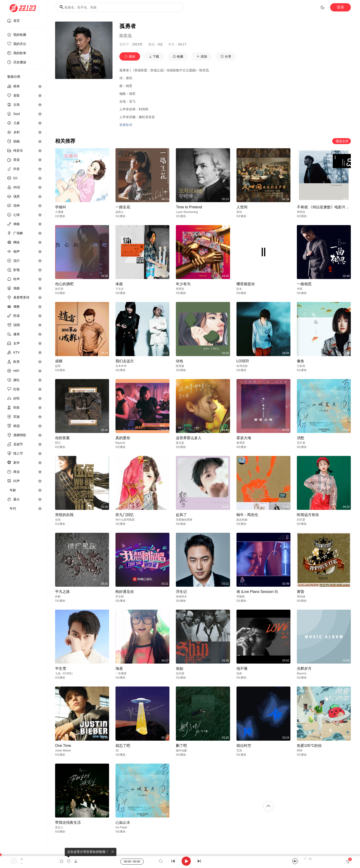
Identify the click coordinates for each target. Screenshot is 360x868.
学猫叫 (61, 207)
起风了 (181, 515)
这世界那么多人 (189, 438)
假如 (180, 668)
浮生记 (181, 592)
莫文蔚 (180, 443)
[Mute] (295, 861)
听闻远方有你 (308, 515)
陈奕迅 (126, 36)
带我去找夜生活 (68, 822)
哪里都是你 (246, 284)
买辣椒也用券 (184, 520)
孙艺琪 (59, 289)
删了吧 (181, 746)
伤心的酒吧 (64, 284)
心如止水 (123, 822)
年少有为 (183, 284)
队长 (239, 289)
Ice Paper (121, 827)
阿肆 (300, 751)
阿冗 (58, 443)
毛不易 (301, 443)
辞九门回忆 (125, 515)
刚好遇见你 (125, 592)
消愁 (301, 438)
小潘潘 (59, 212)
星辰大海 (244, 438)
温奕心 (120, 212)
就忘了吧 (123, 746)
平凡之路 (62, 592)
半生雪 (61, 668)
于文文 (120, 289)
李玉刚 (120, 597)
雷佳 (239, 212)
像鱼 (301, 361)
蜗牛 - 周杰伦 (247, 515)
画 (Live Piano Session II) (257, 592)
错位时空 (244, 746)
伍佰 (58, 520)
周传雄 (301, 597)
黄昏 (301, 592)
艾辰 (239, 751)
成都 (59, 361)
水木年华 (121, 366)
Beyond (120, 443)
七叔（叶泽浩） (65, 673)
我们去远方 (125, 361)
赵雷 (58, 366)
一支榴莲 (121, 673)
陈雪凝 (180, 366)
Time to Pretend (189, 207)
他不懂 (242, 668)
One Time (63, 746)
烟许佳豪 (181, 751)
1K (117, 751)
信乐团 (180, 673)
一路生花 (123, 207)
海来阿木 (181, 597)
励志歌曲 (242, 520)
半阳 (300, 289)
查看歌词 (126, 125)
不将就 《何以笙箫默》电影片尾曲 (325, 207)
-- (22, 859)
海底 (119, 668)
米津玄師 (242, 366)
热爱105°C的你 (309, 746)
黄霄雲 (241, 443)
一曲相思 (304, 284)
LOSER (243, 361)
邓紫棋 (241, 597)
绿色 (180, 361)
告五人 (59, 827)
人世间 (242, 207)
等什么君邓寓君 (125, 520)
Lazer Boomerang (187, 212)
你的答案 (62, 438)
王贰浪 (301, 366)
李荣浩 (301, 212)
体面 (119, 284)
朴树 (58, 597)
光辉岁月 (304, 668)
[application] (180, 861)
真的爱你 (123, 438)
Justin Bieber (63, 751)
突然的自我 (64, 515)
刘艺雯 (301, 520)
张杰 (239, 673)
